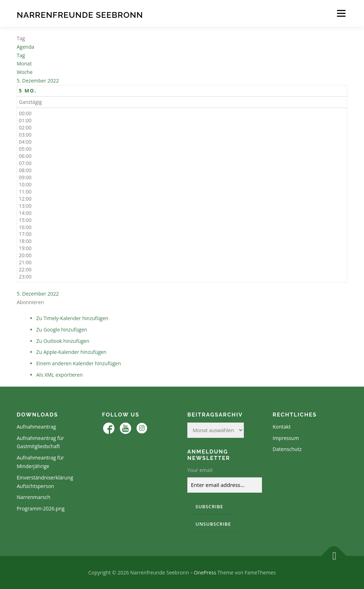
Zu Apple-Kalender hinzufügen (71, 352)
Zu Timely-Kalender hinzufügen (72, 318)
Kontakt (282, 427)
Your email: (200, 470)
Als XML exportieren (60, 375)
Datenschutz (287, 449)
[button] (30, 302)
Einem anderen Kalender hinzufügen (79, 363)
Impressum (286, 438)
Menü (341, 13)
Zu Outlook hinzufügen (63, 341)
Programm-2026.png (41, 508)
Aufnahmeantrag (36, 427)
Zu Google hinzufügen (62, 330)
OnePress (205, 572)
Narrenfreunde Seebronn (80, 14)
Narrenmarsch (34, 497)
